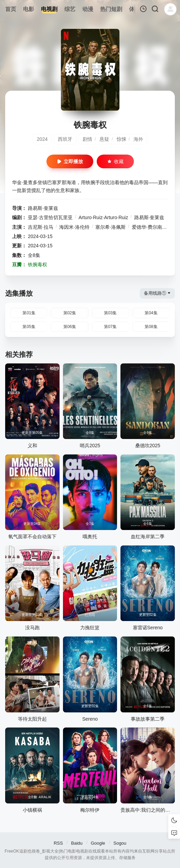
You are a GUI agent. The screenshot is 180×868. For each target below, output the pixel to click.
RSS (58, 843)
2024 (42, 139)
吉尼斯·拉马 (41, 227)
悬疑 (104, 139)
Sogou (120, 843)
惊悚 (121, 139)
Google (98, 843)
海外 (138, 139)
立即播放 (70, 161)
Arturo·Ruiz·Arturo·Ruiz (103, 217)
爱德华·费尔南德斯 (152, 227)
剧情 (87, 139)
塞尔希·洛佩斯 (110, 227)
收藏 (115, 161)
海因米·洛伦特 (74, 227)
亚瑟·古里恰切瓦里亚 (50, 217)
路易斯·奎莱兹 (43, 208)
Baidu (77, 843)
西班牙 (65, 139)
